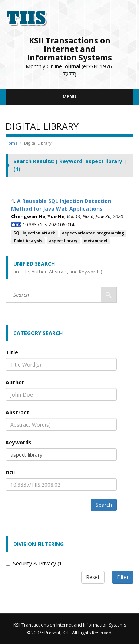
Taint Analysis (28, 241)
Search (104, 505)
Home (12, 143)
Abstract (17, 412)
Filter (123, 577)
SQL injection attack (34, 233)
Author (15, 382)
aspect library (63, 241)
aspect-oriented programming (93, 233)
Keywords (19, 442)
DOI (10, 472)
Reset (93, 577)
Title (12, 352)
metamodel (95, 241)
